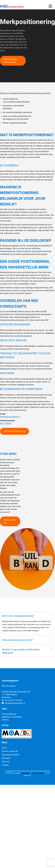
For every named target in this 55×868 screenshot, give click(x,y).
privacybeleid (25, 773)
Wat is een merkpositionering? (18, 616)
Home (4, 748)
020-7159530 (6, 423)
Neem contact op (10, 521)
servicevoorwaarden (38, 773)
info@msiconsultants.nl (10, 417)
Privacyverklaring (9, 714)
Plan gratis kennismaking (15, 431)
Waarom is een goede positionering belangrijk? (21, 651)
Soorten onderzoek (10, 751)
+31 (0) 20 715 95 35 (14, 700)
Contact (5, 720)
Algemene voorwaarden (12, 717)
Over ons (6, 762)
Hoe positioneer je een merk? (17, 640)
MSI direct (6, 758)
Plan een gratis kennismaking (10, 61)
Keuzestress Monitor (11, 755)
